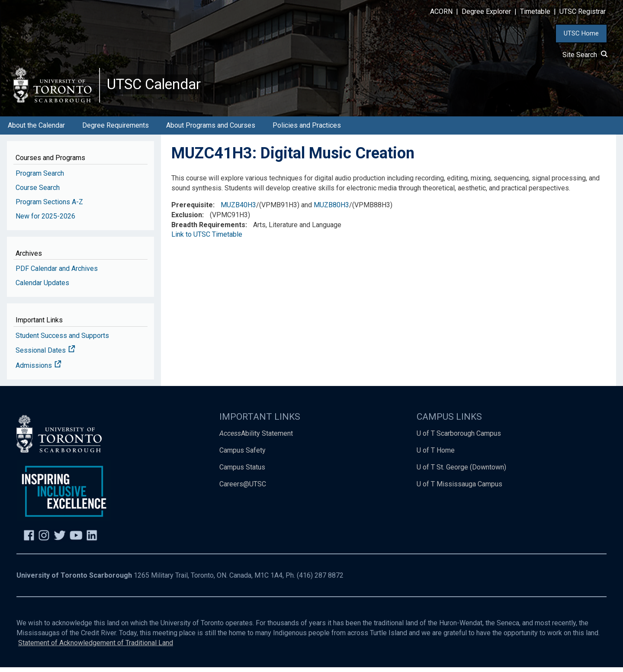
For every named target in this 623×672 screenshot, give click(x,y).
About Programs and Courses (211, 130)
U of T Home (436, 455)
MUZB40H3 (238, 210)
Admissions (39, 371)
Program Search (40, 178)
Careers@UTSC (243, 489)
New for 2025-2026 (45, 221)
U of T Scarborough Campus (459, 438)
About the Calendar (36, 130)
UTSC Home (581, 33)
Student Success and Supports (62, 340)
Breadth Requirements (208, 230)
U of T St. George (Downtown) (461, 472)
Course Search (38, 192)
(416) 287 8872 (320, 580)
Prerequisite (192, 210)
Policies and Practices (307, 130)
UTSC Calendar (159, 87)
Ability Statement (256, 438)
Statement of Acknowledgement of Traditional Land (96, 648)
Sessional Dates (45, 355)
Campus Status (242, 472)
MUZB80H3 (331, 210)
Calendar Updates (42, 288)
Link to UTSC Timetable (207, 240)
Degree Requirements (116, 130)
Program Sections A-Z (49, 207)
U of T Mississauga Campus (459, 489)
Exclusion (187, 220)
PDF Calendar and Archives (57, 273)
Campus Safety (242, 455)
